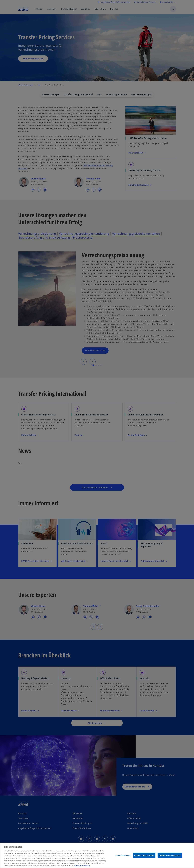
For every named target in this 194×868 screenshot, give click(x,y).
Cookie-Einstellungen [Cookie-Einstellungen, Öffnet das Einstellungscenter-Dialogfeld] (123, 855)
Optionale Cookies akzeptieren (170, 855)
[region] (97, 855)
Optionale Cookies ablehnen (144, 855)
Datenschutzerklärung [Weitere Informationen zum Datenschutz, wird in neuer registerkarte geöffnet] (82, 865)
